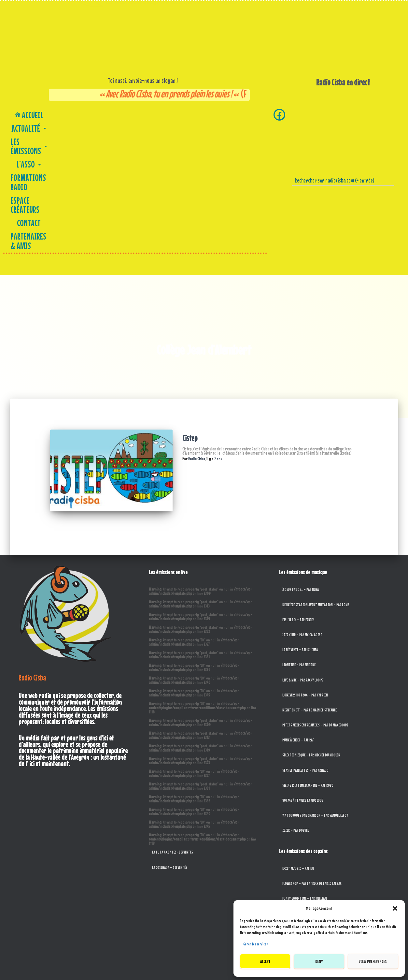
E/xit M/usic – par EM (298, 736)
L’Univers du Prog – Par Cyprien (305, 562)
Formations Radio (181, 114)
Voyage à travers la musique (303, 668)
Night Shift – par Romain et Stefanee (310, 577)
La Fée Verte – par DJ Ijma (300, 517)
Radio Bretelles (294, 871)
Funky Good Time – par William (305, 766)
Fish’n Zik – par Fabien (298, 487)
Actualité (64, 114)
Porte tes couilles (296, 856)
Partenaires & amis (148, 125)
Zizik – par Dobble (295, 698)
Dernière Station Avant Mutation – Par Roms (316, 472)
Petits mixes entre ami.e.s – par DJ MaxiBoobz (315, 592)
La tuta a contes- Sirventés (173, 720)
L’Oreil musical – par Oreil (302, 841)
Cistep (190, 316)
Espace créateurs (231, 114)
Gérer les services (255, 944)
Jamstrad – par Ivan (297, 796)
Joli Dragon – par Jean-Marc (303, 811)
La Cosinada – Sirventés (170, 735)
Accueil (30, 114)
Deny (319, 961)
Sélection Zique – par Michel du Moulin (311, 623)
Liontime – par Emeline (299, 532)
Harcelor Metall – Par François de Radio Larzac (317, 781)
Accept (265, 961)
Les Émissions (106, 114)
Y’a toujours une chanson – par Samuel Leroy (315, 683)
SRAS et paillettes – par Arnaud (305, 638)
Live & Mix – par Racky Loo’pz (303, 547)
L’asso (143, 114)
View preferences (373, 961)
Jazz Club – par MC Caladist (302, 502)
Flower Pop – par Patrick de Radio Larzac (312, 751)
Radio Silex (290, 886)
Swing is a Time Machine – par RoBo (308, 653)
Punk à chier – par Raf (298, 607)
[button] (395, 908)
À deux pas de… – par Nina (301, 457)
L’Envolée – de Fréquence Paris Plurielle (311, 826)
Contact (108, 125)
